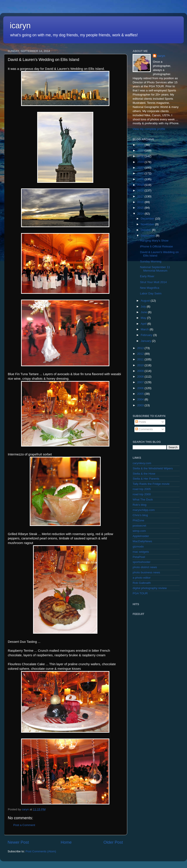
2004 (141, 399)
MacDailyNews (142, 541)
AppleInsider (141, 536)
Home (66, 842)
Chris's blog (140, 515)
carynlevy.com (142, 463)
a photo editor (142, 578)
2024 (141, 156)
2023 (141, 162)
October (146, 230)
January (146, 341)
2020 (141, 179)
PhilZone (138, 520)
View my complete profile (149, 129)
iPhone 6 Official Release (156, 246)
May (144, 318)
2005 (141, 394)
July (144, 306)
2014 (141, 214)
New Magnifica (150, 288)
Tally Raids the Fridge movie (151, 484)
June (144, 312)
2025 (141, 150)
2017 (141, 196)
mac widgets (141, 552)
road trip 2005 (142, 489)
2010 (141, 365)
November (148, 224)
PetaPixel (139, 557)
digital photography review (150, 588)
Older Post (113, 842)
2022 (141, 168)
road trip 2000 (142, 494)
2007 (141, 382)
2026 (141, 145)
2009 (141, 371)
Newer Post (18, 842)
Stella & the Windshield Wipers (153, 468)
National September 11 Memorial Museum (155, 269)
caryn (161, 56)
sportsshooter (142, 562)
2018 (141, 191)
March (145, 329)
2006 (141, 388)
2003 (141, 405)
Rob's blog (139, 505)
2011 (141, 359)
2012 (141, 354)
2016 (141, 202)
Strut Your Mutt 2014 (153, 282)
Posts (141, 422)
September (148, 236)
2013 (141, 348)
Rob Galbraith (142, 583)
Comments (144, 429)
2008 (141, 377)
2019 (141, 185)
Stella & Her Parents (146, 479)
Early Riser (147, 276)
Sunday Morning (151, 261)
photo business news (146, 572)
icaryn (20, 26)
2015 (141, 208)
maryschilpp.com (144, 510)
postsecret (139, 526)
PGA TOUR (140, 593)
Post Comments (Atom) (41, 851)
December (148, 219)
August (146, 301)
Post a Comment (24, 825)
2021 (141, 173)
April (144, 324)
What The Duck (143, 499)
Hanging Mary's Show (154, 241)
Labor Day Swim (151, 293)
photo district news (145, 567)
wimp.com (139, 531)
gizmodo (138, 546)
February (147, 335)
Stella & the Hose (144, 474)
